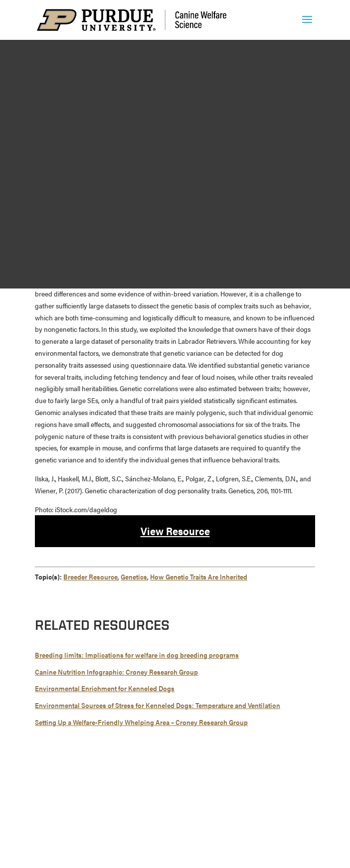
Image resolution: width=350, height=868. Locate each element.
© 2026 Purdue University (78, 804)
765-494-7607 (185, 786)
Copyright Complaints (182, 816)
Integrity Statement (207, 804)
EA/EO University (267, 804)
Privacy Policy (242, 816)
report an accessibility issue (205, 847)
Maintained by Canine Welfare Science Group (103, 835)
